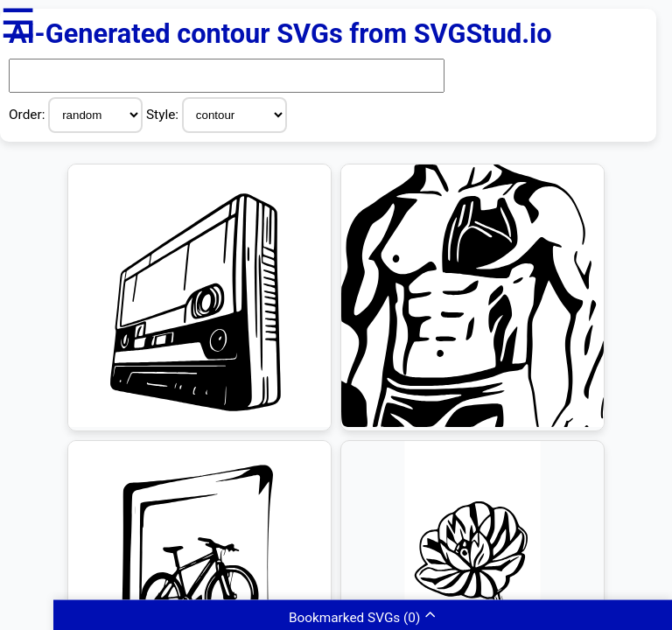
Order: (28, 115)
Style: (164, 115)
